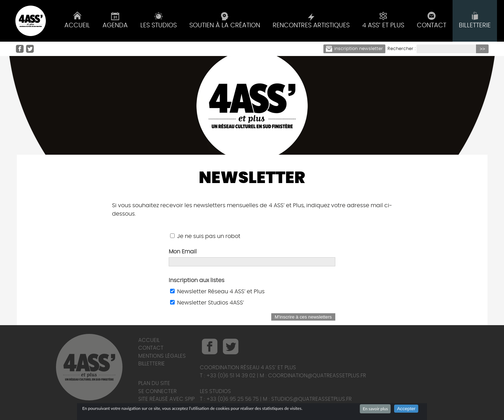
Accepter (406, 409)
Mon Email (183, 252)
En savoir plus (375, 409)
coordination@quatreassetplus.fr (317, 376)
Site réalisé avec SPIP (166, 399)
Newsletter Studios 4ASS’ (211, 303)
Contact (151, 348)
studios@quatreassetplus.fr (311, 399)
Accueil (149, 340)
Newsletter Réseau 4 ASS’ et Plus (221, 292)
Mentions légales (162, 356)
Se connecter (157, 391)
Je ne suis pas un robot (205, 236)
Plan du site (154, 383)
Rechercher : (401, 49)
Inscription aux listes (197, 280)
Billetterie (152, 364)
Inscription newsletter (355, 49)
